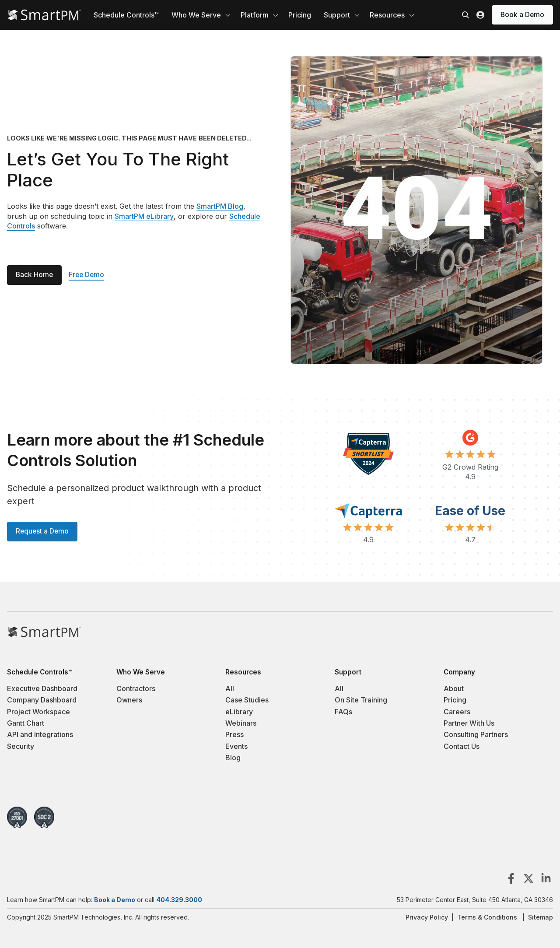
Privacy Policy (427, 917)
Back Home (34, 275)
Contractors (136, 688)
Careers (457, 712)
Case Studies (247, 700)
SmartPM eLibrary (144, 216)
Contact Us (462, 746)
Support (337, 15)
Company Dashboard (42, 700)
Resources (387, 15)
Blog (233, 758)
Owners (129, 700)
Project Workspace (38, 712)
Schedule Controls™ (126, 15)
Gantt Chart (26, 723)
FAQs (343, 712)
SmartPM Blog (220, 206)
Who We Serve (196, 15)
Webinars (241, 723)
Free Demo (86, 275)
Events (236, 746)
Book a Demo (522, 15)
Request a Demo (42, 531)
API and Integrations (40, 734)
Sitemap (541, 917)
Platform (255, 15)
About (454, 688)
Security (21, 746)
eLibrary (239, 712)
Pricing (300, 15)
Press (234, 734)
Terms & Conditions (487, 917)
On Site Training (361, 700)
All (230, 688)
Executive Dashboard (42, 688)
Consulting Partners (476, 734)
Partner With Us (469, 723)
